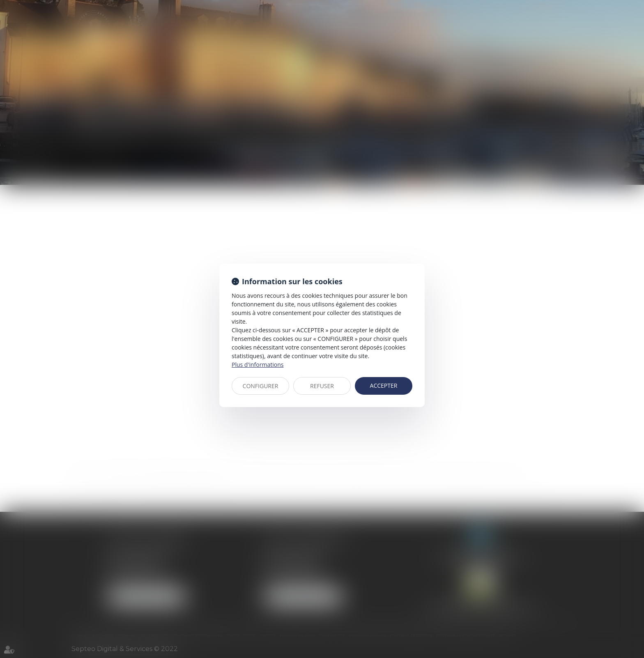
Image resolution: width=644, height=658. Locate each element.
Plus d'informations (258, 365)
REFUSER (322, 386)
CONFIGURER (261, 386)
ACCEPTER (384, 385)
